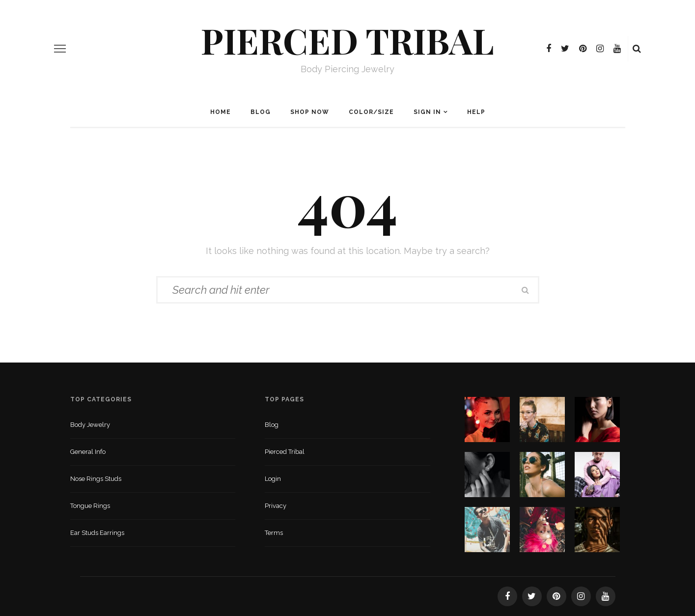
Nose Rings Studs (96, 479)
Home (221, 112)
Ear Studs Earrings (97, 533)
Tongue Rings (90, 506)
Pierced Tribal (347, 40)
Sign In (427, 112)
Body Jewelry (90, 425)
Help (476, 112)
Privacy (276, 506)
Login (273, 479)
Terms (274, 533)
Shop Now (310, 112)
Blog (261, 112)
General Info (88, 452)
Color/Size (371, 112)
